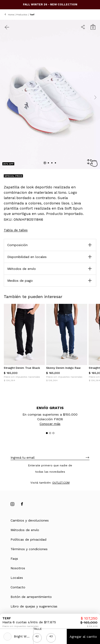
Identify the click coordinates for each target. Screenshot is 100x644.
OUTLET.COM (61, 483)
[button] (50, 269)
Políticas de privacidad (28, 539)
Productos (22, 15)
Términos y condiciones (29, 549)
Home (11, 15)
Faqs (14, 559)
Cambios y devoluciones (30, 520)
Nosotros (18, 568)
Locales (17, 578)
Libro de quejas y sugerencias (34, 606)
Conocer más (50, 424)
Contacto (18, 587)
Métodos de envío (25, 530)
